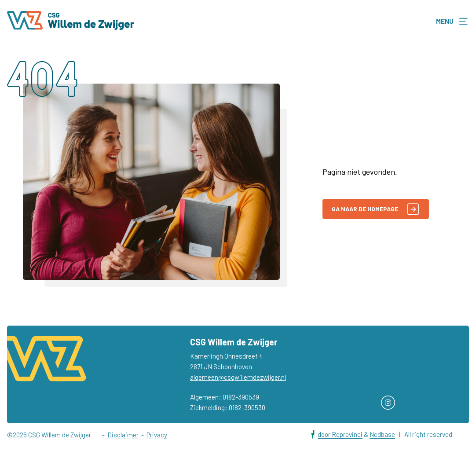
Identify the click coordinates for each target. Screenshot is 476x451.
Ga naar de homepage (375, 209)
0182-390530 (247, 408)
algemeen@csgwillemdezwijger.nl (238, 378)
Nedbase (382, 434)
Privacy (157, 435)
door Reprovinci (340, 434)
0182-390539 (241, 397)
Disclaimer (124, 435)
